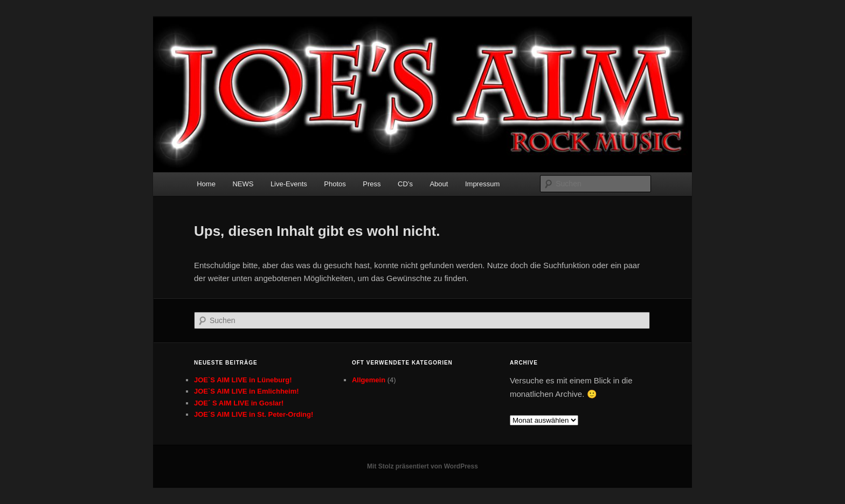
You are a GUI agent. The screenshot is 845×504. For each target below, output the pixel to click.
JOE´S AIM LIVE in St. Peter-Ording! (254, 414)
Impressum (482, 184)
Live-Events (289, 184)
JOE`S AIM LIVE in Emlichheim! (247, 391)
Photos (335, 184)
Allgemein (369, 380)
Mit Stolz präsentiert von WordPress (422, 466)
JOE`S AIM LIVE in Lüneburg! (243, 380)
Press (372, 184)
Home (206, 184)
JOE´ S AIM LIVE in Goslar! (239, 403)
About (439, 184)
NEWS (243, 184)
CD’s (405, 184)
